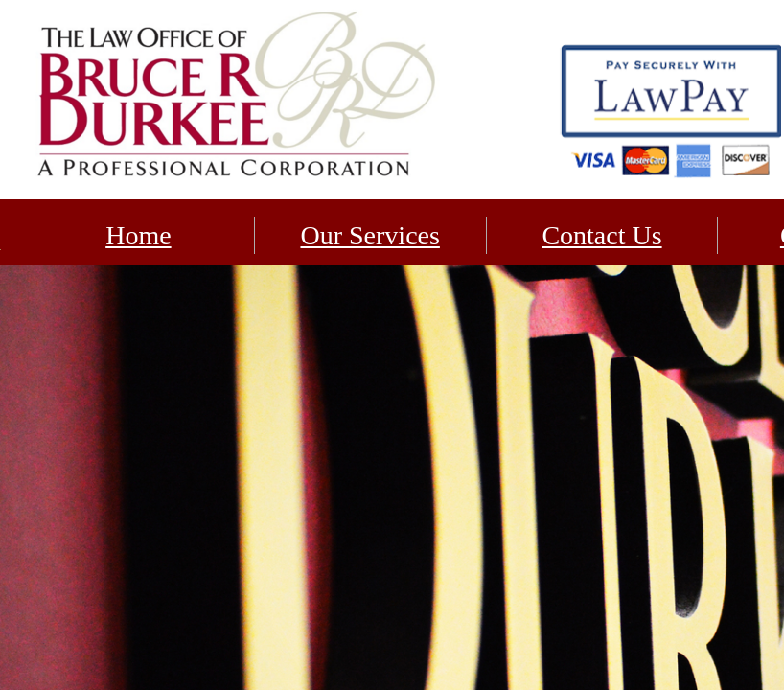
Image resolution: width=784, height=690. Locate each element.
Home (138, 235)
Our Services (369, 235)
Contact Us (601, 235)
